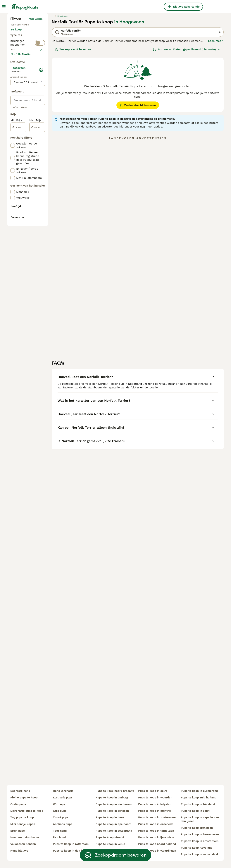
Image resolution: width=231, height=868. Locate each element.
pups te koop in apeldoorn (113, 824)
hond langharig (63, 791)
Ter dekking (22, 111)
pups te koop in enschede (156, 824)
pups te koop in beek (110, 817)
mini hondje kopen (23, 824)
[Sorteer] (187, 110)
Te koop (19, 94)
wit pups (59, 804)
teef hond (60, 831)
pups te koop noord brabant (115, 791)
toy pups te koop (22, 817)
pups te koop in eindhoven (114, 804)
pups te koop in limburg (112, 798)
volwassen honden (23, 844)
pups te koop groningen (197, 828)
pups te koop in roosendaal (199, 854)
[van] (18, 287)
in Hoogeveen (129, 82)
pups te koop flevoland (197, 848)
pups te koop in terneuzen (156, 831)
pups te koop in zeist (195, 811)
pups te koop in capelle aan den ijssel (200, 819)
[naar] (37, 287)
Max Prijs (35, 280)
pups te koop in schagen (112, 811)
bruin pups (18, 831)
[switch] (28, 126)
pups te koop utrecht (110, 837)
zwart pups (61, 817)
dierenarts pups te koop (27, 811)
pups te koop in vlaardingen (157, 851)
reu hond (59, 837)
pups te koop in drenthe (155, 811)
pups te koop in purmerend (199, 791)
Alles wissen (36, 79)
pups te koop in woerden (155, 798)
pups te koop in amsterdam (200, 841)
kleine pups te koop (24, 798)
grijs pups (60, 811)
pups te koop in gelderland (114, 831)
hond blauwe (19, 851)
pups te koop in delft (152, 791)
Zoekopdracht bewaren (73, 110)
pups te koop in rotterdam (71, 844)
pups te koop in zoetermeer (157, 817)
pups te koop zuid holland (199, 798)
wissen (39, 134)
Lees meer (215, 101)
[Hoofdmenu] (4, 7)
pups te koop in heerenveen (200, 834)
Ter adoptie (21, 103)
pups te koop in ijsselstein (156, 837)
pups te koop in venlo (110, 844)
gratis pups (18, 804)
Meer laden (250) (25, 214)
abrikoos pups (63, 824)
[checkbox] (13, 152)
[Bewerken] (41, 230)
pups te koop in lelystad (155, 804)
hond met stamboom (25, 837)
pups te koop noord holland (157, 844)
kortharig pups (63, 798)
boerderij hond (20, 791)
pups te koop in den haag (70, 851)
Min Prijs (16, 280)
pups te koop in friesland (198, 804)
